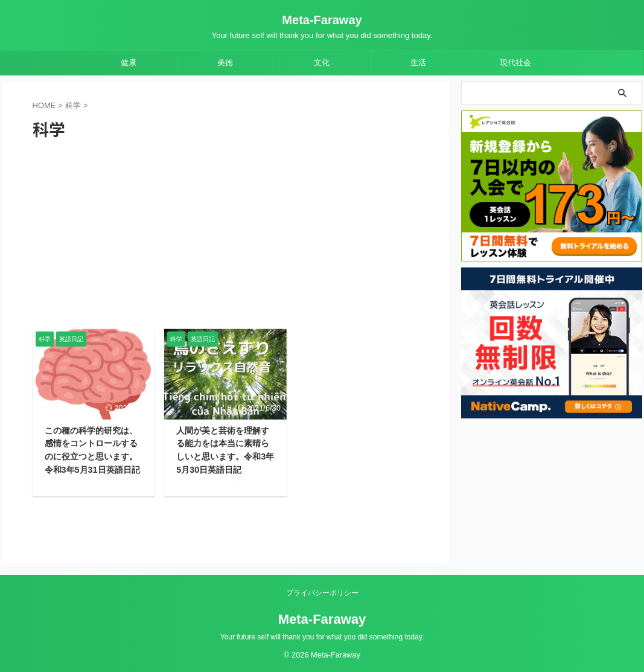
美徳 (225, 62)
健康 (129, 62)
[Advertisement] (226, 238)
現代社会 (515, 62)
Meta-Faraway (322, 20)
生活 (418, 62)
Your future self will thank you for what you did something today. (322, 637)
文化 (322, 62)
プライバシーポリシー (322, 593)
